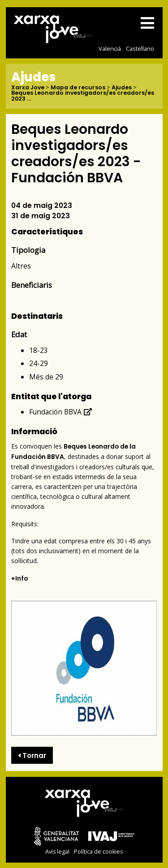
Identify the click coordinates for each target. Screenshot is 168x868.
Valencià (110, 48)
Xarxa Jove (28, 88)
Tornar (32, 756)
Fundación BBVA (61, 412)
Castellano (140, 48)
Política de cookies (98, 852)
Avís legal (57, 852)
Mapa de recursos (78, 88)
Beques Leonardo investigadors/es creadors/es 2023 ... (83, 96)
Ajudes (122, 88)
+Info (19, 579)
